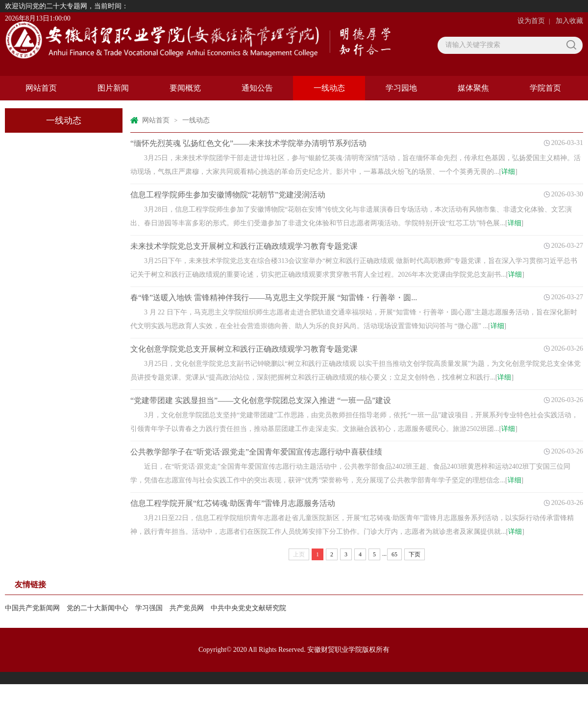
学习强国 (149, 608)
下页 (415, 554)
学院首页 (545, 88)
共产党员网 (187, 608)
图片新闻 (113, 88)
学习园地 (401, 88)
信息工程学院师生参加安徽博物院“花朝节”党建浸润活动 (228, 195)
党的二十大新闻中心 (98, 608)
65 (394, 554)
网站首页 (41, 88)
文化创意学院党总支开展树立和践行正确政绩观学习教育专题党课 (244, 349)
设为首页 (531, 21)
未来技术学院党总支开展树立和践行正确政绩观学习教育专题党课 (244, 246)
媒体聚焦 (473, 88)
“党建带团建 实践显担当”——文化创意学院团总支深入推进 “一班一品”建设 (261, 400)
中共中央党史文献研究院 (248, 608)
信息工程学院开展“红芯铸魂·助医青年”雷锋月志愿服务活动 (233, 503)
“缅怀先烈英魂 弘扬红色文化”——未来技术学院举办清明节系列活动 (248, 143)
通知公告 (257, 88)
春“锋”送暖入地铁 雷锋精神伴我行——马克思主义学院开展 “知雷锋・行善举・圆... (274, 298)
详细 (508, 172)
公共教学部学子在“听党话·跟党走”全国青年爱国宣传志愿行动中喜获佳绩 (256, 452)
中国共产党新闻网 (32, 608)
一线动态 (329, 88)
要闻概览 (185, 88)
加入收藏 (569, 21)
